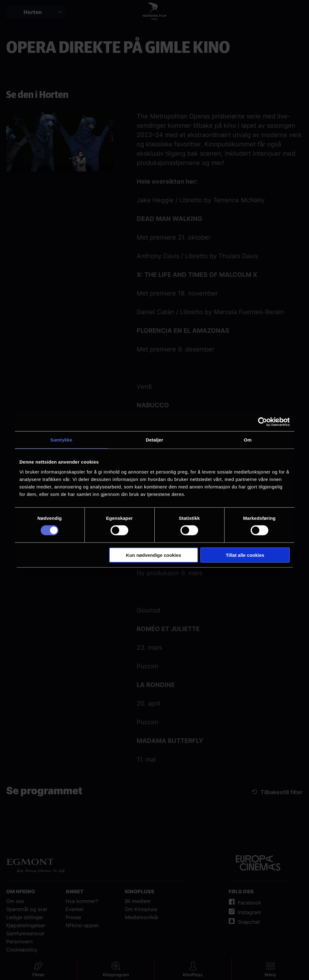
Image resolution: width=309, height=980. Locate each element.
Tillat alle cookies (245, 555)
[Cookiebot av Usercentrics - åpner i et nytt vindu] (263, 422)
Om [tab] (248, 440)
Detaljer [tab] (155, 440)
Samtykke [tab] (61, 440)
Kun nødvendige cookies (154, 555)
